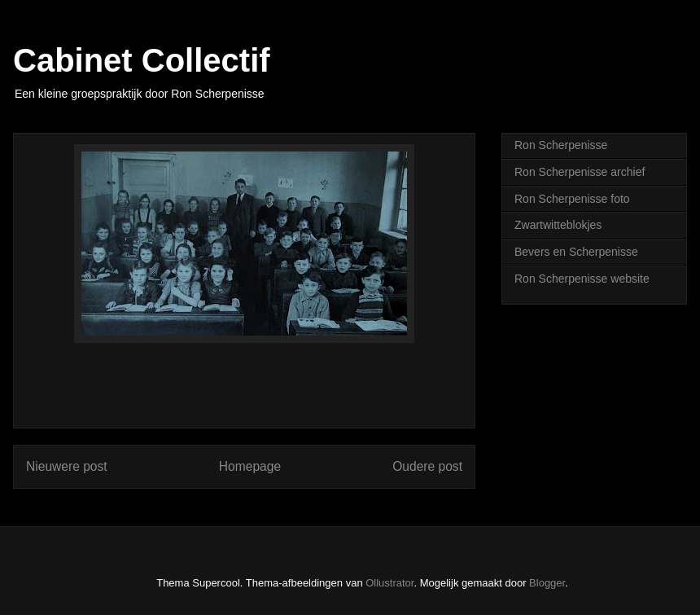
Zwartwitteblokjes (558, 225)
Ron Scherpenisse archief (580, 172)
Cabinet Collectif (142, 60)
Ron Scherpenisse (561, 145)
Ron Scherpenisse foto (572, 199)
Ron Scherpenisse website (582, 279)
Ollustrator (389, 583)
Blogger (547, 583)
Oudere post (427, 466)
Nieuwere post (67, 466)
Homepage (250, 466)
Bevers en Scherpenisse (576, 252)
